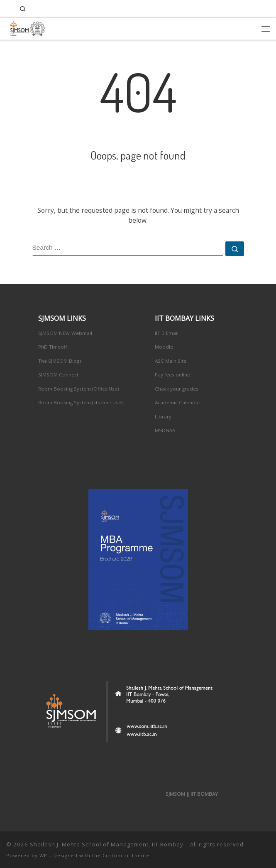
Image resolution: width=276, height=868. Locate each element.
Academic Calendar (178, 402)
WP (43, 855)
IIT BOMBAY (204, 794)
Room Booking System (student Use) (81, 402)
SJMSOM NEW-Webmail (65, 333)
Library (163, 417)
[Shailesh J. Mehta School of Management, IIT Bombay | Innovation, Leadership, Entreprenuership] (26, 27)
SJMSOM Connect (58, 375)
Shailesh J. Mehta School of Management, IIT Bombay (107, 844)
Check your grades (177, 389)
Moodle (164, 347)
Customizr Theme (126, 855)
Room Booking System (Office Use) (79, 389)
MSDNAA (165, 430)
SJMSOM (175, 794)
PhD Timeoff (53, 347)
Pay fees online (172, 375)
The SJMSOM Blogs (60, 361)
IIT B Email (167, 333)
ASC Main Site (171, 361)
